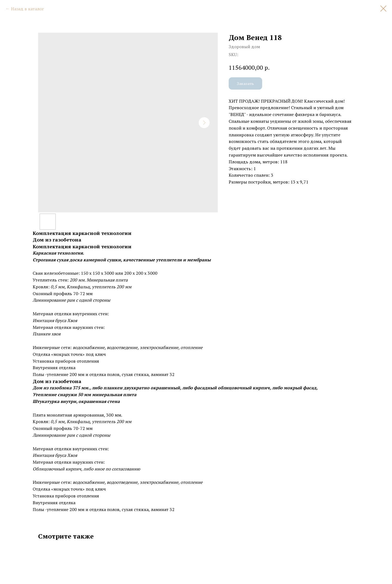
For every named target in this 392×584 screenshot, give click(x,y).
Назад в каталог (27, 9)
